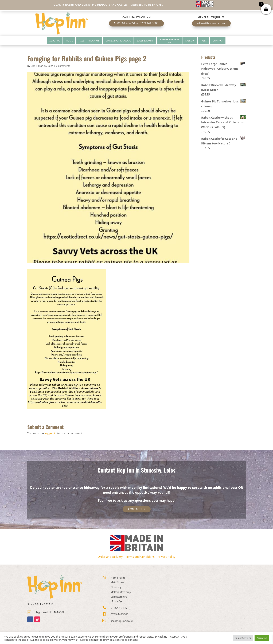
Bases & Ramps (145, 41)
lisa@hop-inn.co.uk (213, 23)
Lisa (33, 66)
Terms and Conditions (140, 557)
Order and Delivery (110, 557)
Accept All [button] (262, 638)
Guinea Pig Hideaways (118, 41)
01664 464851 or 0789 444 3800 (138, 23)
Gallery (190, 41)
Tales (204, 41)
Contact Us (137, 509)
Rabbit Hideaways (89, 41)
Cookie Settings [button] (243, 638)
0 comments (63, 66)
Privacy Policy (166, 557)
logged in (51, 433)
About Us (55, 41)
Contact (218, 41)
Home (69, 41)
